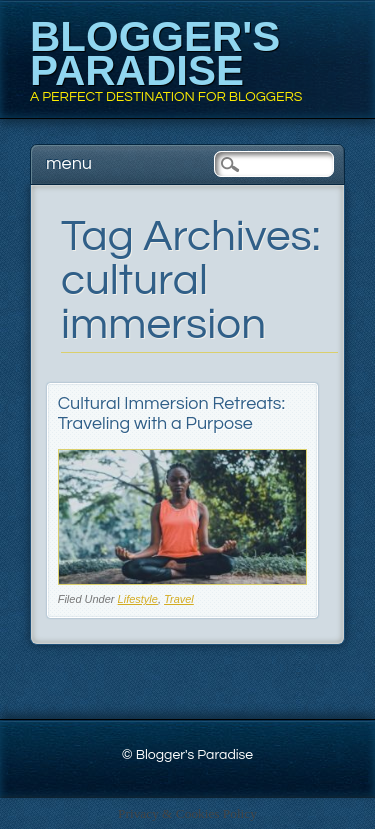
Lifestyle (138, 599)
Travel (179, 599)
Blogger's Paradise (155, 53)
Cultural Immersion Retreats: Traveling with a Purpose (171, 413)
